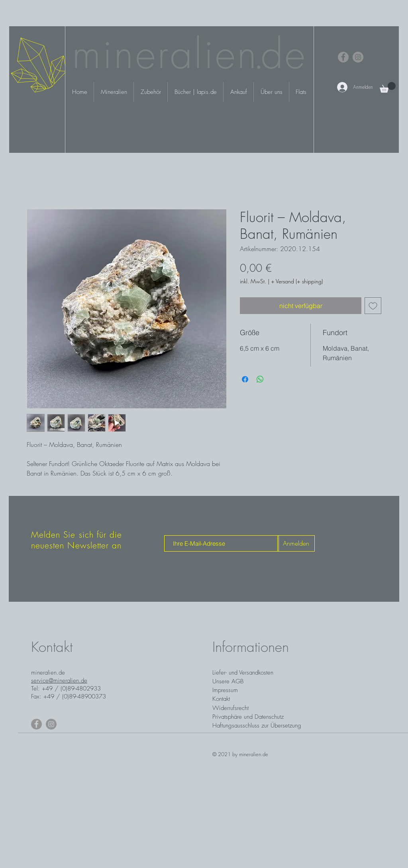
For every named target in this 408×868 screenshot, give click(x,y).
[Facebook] (343, 57)
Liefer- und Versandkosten (243, 673)
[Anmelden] (296, 543)
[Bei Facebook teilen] (245, 379)
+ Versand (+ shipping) (297, 281)
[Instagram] (358, 57)
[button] (388, 87)
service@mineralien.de (59, 681)
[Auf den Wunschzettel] (373, 306)
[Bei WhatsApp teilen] (260, 379)
